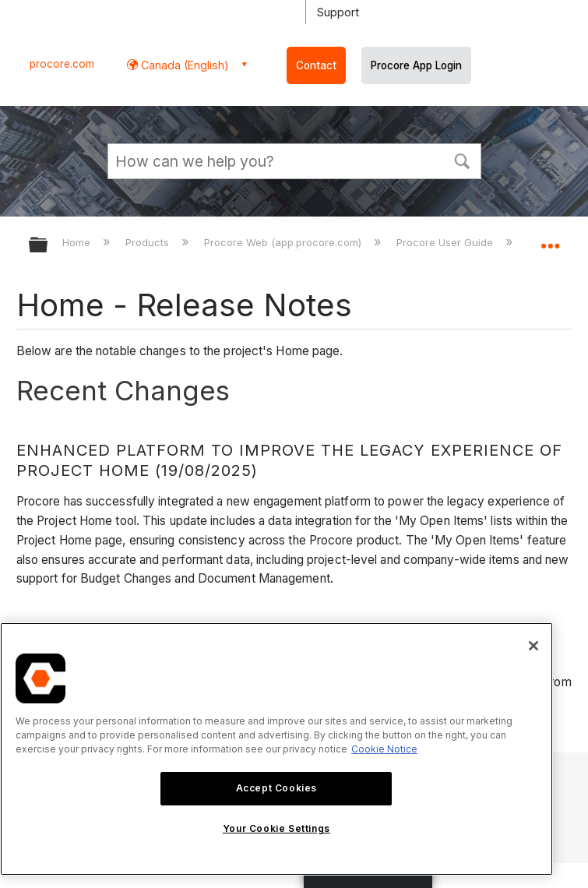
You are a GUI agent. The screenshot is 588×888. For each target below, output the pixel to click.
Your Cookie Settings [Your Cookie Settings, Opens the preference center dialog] (276, 828)
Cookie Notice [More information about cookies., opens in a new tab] (384, 749)
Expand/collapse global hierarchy (48, 246)
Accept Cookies (276, 788)
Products (149, 242)
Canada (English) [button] (183, 65)
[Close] (533, 646)
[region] (276, 749)
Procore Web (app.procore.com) (284, 242)
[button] (463, 160)
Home (78, 242)
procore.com (62, 64)
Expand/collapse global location (550, 240)
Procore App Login (416, 65)
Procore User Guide (446, 242)
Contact (316, 65)
